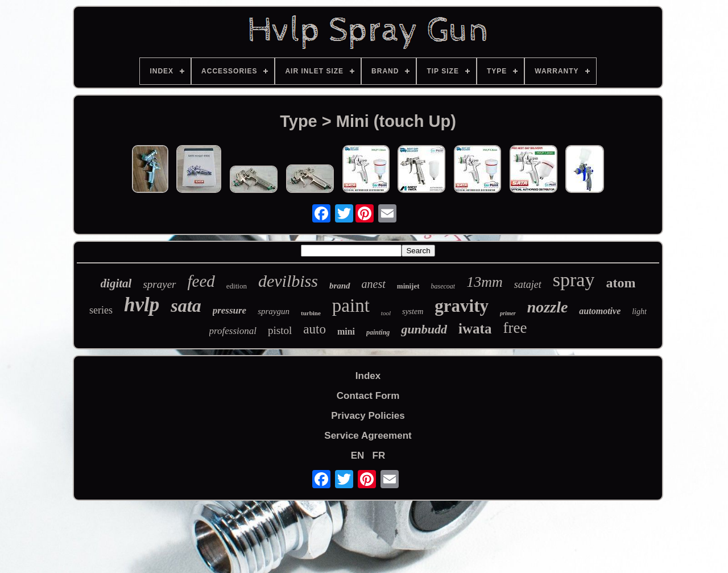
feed (201, 281)
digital (116, 283)
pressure (230, 310)
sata (186, 306)
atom (621, 283)
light (639, 312)
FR (379, 455)
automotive (600, 311)
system (413, 312)
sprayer (159, 284)
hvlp (142, 305)
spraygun (274, 311)
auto (315, 329)
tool (386, 313)
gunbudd (424, 329)
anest (374, 284)
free (515, 328)
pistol (280, 330)
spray (574, 280)
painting (378, 332)
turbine (311, 313)
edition (237, 286)
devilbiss (288, 281)
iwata (475, 329)
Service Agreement (368, 436)
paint (351, 306)
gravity (462, 306)
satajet (528, 285)
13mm (485, 282)
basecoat (443, 286)
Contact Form (368, 396)
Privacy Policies (368, 416)
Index (368, 376)
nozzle (548, 307)
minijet (408, 286)
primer (508, 313)
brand (340, 286)
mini (346, 331)
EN (358, 455)
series (101, 310)
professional (233, 331)
